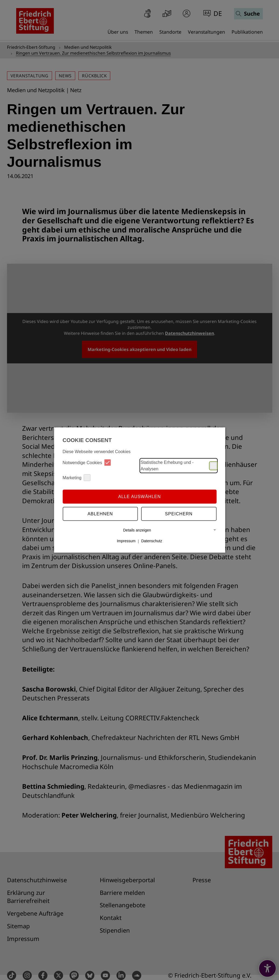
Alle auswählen (139, 496)
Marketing (76, 478)
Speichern (179, 514)
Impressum (126, 541)
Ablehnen (100, 514)
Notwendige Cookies (87, 463)
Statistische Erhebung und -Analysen (179, 466)
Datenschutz (152, 541)
